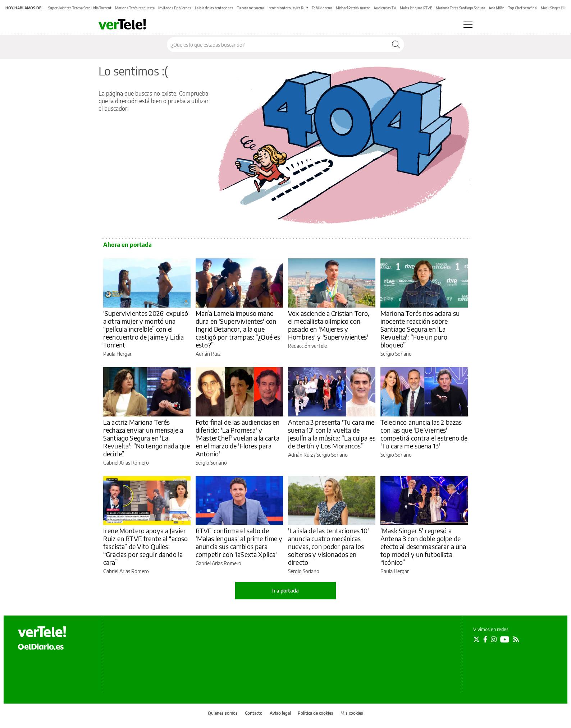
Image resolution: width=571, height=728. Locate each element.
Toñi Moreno (322, 8)
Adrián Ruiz (208, 354)
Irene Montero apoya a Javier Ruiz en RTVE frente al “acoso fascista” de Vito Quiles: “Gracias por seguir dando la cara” (145, 546)
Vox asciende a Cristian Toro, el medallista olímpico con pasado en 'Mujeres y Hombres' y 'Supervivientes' (329, 325)
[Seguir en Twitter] (476, 639)
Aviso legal (280, 713)
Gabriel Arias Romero (126, 463)
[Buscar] (396, 45)
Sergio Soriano (396, 354)
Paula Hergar (117, 354)
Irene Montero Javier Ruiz (288, 8)
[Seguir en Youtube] (505, 639)
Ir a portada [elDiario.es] (285, 591)
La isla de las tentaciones (214, 8)
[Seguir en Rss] (516, 639)
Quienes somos (223, 713)
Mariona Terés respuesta (135, 8)
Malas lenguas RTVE (416, 8)
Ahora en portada (127, 245)
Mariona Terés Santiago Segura (460, 8)
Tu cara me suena (250, 8)
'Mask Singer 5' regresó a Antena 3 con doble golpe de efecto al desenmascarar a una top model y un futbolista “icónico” (423, 546)
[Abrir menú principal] (468, 25)
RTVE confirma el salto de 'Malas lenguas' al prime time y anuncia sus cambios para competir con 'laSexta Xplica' (239, 542)
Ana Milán (497, 8)
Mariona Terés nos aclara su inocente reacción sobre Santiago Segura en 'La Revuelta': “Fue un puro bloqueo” (420, 329)
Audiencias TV (385, 8)
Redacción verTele (307, 346)
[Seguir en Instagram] (494, 639)
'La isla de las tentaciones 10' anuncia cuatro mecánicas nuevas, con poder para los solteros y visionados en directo (329, 546)
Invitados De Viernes (175, 8)
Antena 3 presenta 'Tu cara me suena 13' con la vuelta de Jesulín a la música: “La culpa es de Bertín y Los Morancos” (332, 434)
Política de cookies (316, 713)
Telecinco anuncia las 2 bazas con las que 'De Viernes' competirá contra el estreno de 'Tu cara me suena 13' (424, 434)
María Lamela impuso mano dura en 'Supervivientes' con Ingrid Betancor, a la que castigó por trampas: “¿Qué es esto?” (238, 329)
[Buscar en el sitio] (277, 45)
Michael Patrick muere (353, 8)
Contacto (254, 713)
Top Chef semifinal (523, 8)
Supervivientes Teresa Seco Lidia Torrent (80, 8)
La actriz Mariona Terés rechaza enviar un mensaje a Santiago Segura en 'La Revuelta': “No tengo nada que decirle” (147, 438)
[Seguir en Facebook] (485, 639)
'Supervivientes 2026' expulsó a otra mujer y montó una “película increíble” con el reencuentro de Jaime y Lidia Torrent (146, 329)
